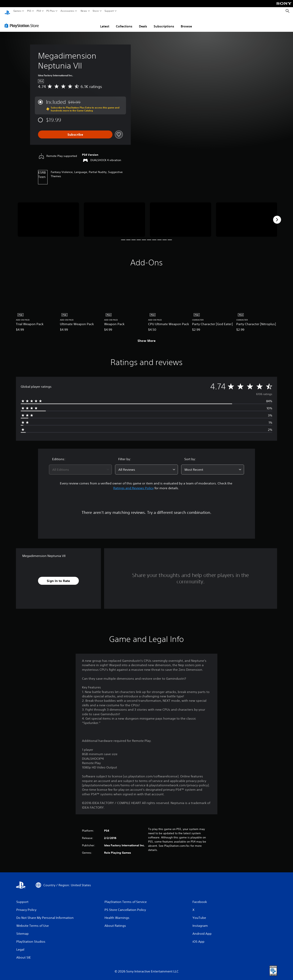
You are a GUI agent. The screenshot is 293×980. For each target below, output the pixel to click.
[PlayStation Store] (23, 22)
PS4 (39, 11)
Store (96, 11)
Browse (186, 22)
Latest (105, 22)
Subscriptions (164, 22)
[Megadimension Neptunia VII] (48, 216)
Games (17, 11)
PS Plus (51, 11)
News (84, 11)
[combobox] (80, 466)
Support (109, 11)
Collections (124, 22)
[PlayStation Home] (7, 11)
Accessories (67, 11)
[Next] (277, 216)
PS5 (29, 11)
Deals (143, 22)
